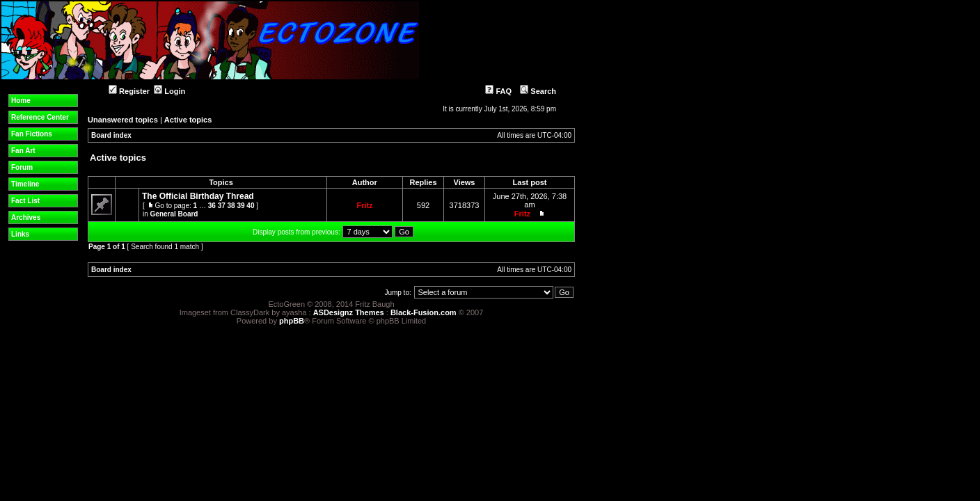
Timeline (25, 184)
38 (231, 206)
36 (212, 206)
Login (169, 91)
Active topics (188, 120)
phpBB (292, 321)
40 (250, 206)
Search (538, 91)
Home (21, 101)
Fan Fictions (32, 134)
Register (129, 91)
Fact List (25, 201)
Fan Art (23, 151)
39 (240, 206)
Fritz (364, 205)
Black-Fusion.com (424, 312)
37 (222, 206)
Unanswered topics (123, 120)
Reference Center (40, 117)
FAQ (498, 91)
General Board (174, 214)
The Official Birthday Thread (198, 196)
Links (20, 234)
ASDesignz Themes (349, 312)
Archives (26, 217)
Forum (22, 167)
